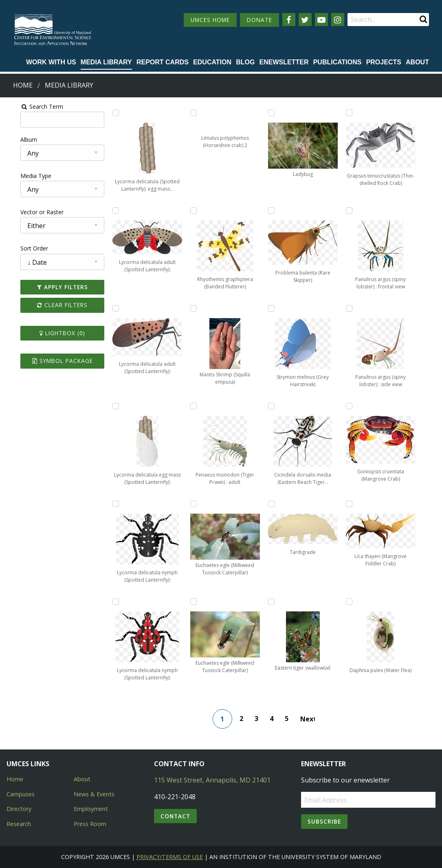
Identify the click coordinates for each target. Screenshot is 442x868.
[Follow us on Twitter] (305, 20)
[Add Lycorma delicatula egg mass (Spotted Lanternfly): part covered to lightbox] (107, 406)
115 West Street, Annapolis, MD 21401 (212, 780)
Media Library (106, 62)
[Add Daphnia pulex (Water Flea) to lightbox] (358, 602)
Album (14, 140)
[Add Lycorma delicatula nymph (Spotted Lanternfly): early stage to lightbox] (107, 504)
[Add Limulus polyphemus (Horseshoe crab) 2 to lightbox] (191, 113)
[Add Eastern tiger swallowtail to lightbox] (275, 602)
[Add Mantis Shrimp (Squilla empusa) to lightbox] (191, 308)
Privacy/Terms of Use (170, 857)
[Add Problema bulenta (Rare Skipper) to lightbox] (275, 211)
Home (23, 85)
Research (19, 824)
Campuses (21, 794)
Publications (338, 62)
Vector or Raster (27, 212)
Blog (245, 62)
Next (311, 719)
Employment (91, 809)
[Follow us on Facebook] (289, 20)
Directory (19, 809)
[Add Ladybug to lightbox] (275, 113)
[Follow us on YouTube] (321, 20)
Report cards (163, 62)
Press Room (90, 824)
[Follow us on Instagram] (338, 20)
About (417, 62)
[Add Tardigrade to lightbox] (275, 504)
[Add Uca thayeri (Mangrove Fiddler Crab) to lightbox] (358, 504)
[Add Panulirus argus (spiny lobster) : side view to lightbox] (358, 308)
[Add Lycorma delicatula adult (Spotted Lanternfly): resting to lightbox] (107, 308)
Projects (384, 62)
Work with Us (51, 62)
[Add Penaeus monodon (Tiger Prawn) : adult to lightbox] (191, 406)
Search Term (27, 107)
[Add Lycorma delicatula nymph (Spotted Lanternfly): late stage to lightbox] (107, 602)
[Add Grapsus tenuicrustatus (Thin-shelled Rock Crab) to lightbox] (358, 113)
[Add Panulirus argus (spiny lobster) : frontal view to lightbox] (358, 211)
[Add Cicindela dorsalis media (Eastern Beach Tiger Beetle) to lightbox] (275, 406)
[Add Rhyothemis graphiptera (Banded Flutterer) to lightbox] (191, 211)
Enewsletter (284, 62)
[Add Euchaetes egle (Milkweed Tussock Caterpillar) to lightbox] (191, 504)
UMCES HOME (210, 20)
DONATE (259, 20)
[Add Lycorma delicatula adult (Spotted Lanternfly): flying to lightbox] (107, 211)
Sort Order (19, 248)
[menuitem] (51, 63)
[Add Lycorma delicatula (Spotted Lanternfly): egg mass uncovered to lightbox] (107, 113)
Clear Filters (50, 305)
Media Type (21, 176)
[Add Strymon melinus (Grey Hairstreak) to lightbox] (275, 308)
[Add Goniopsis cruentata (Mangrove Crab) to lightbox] (358, 406)
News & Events (94, 794)
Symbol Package (50, 361)
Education (212, 62)
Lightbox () (50, 333)
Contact (175, 816)
